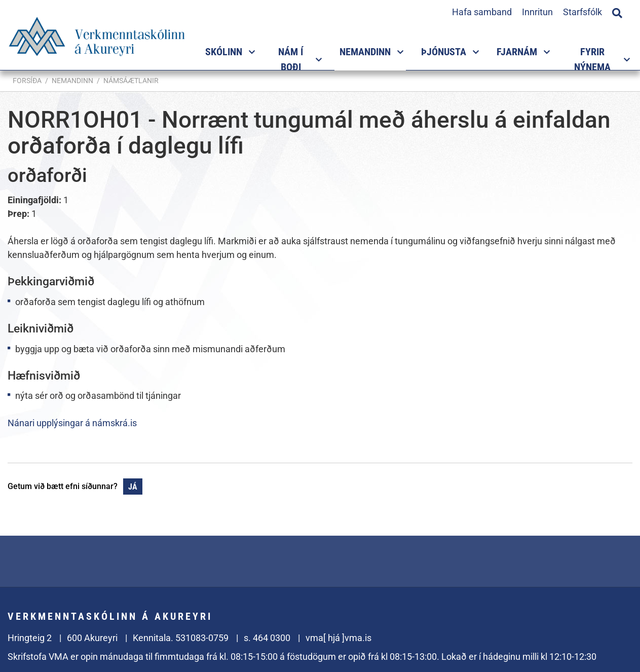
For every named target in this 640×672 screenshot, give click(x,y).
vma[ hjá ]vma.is (338, 638)
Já (133, 487)
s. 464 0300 (267, 638)
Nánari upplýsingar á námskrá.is (72, 423)
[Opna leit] (617, 12)
